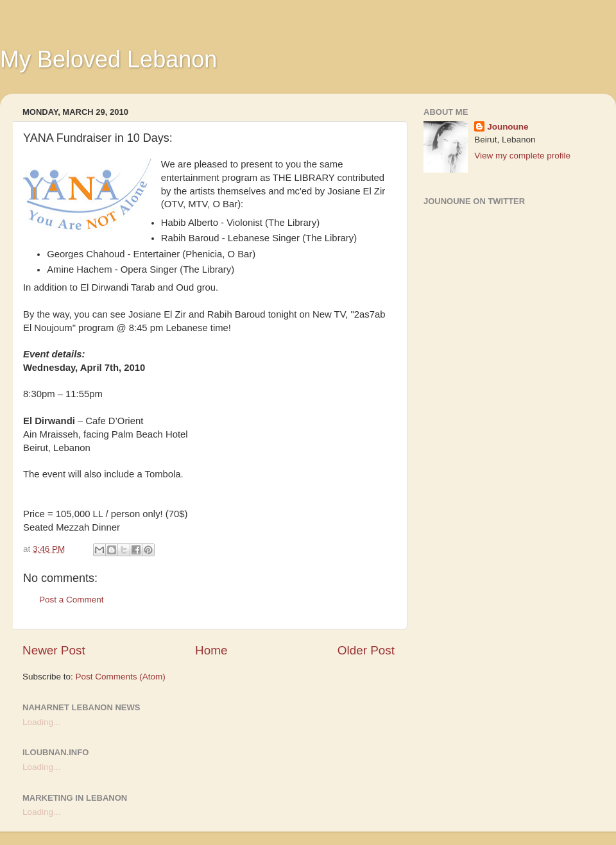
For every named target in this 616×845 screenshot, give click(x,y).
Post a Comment (72, 600)
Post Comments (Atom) (121, 677)
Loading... (41, 722)
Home (211, 650)
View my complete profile (522, 156)
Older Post (366, 650)
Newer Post (54, 650)
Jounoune (508, 127)
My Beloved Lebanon (108, 59)
